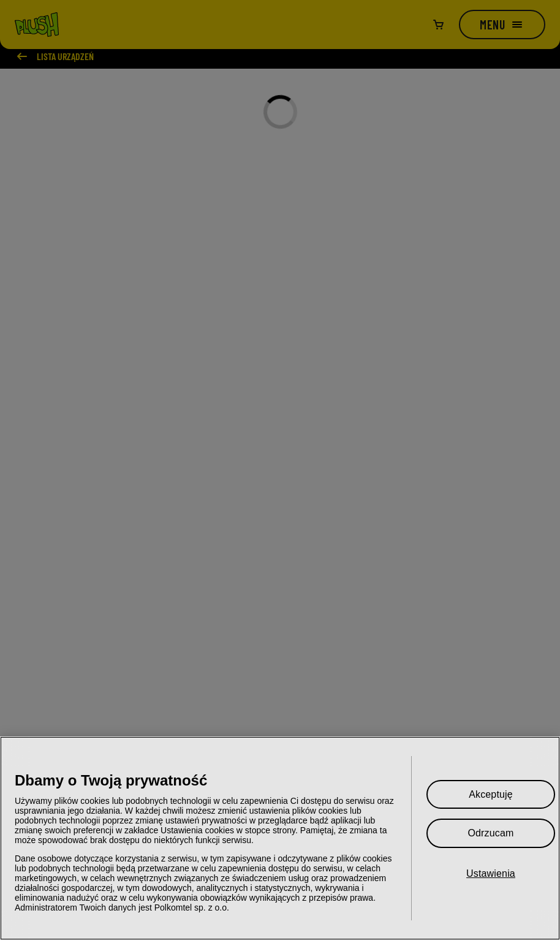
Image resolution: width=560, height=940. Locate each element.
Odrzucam (490, 833)
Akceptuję (491, 794)
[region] (280, 838)
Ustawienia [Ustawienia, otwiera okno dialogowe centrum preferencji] (491, 873)
